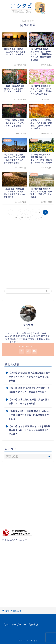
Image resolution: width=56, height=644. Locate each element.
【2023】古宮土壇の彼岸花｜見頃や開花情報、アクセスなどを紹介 (29, 402)
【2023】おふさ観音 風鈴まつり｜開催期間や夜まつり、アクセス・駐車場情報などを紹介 (29, 430)
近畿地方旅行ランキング (15, 540)
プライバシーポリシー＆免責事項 (20, 624)
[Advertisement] (28, 253)
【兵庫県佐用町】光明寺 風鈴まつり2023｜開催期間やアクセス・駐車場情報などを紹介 (29, 415)
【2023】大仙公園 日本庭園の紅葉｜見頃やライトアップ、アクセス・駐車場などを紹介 (29, 377)
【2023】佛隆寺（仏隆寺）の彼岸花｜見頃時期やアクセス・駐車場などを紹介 (29, 390)
